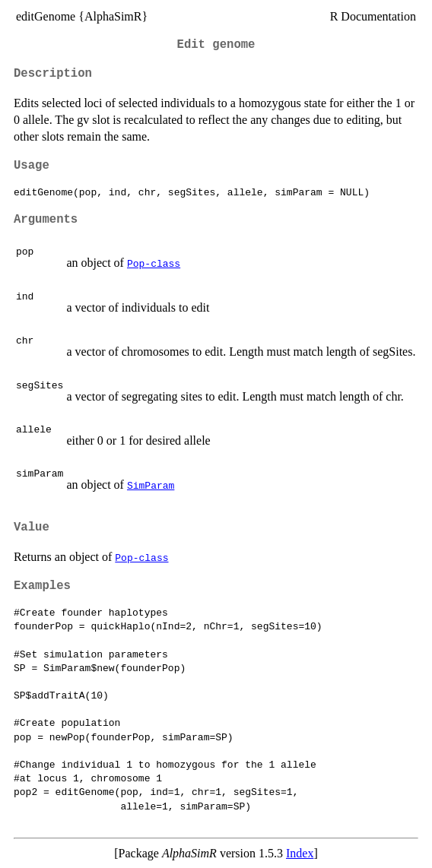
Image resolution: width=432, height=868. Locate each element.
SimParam (151, 485)
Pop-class (154, 263)
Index (300, 853)
